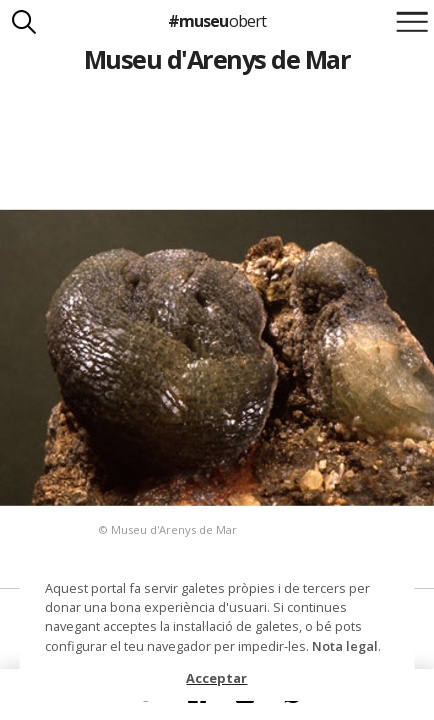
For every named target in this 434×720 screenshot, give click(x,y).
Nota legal (345, 646)
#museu (216, 21)
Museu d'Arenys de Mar (217, 59)
